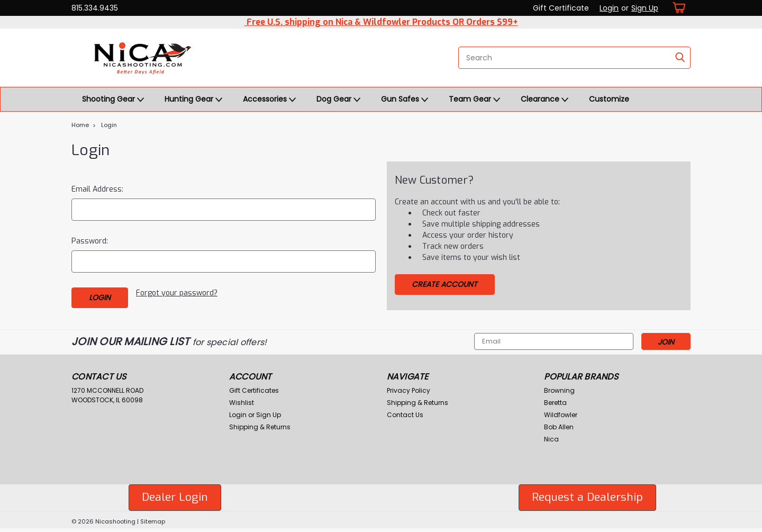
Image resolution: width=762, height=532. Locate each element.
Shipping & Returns (260, 427)
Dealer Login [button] (175, 497)
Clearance (545, 100)
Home (80, 125)
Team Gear (474, 100)
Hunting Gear (193, 100)
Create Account (444, 284)
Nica (551, 439)
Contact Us (405, 415)
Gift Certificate (561, 8)
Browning (559, 390)
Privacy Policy (409, 390)
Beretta (555, 403)
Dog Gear (338, 100)
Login (609, 8)
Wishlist (242, 403)
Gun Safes (405, 100)
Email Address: (97, 189)
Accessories (269, 100)
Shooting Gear (113, 100)
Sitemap (153, 521)
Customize (609, 99)
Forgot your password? (177, 293)
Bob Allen (559, 427)
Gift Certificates (254, 390)
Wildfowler (561, 415)
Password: (90, 241)
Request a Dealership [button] (587, 497)
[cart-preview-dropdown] (677, 8)
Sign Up (645, 8)
